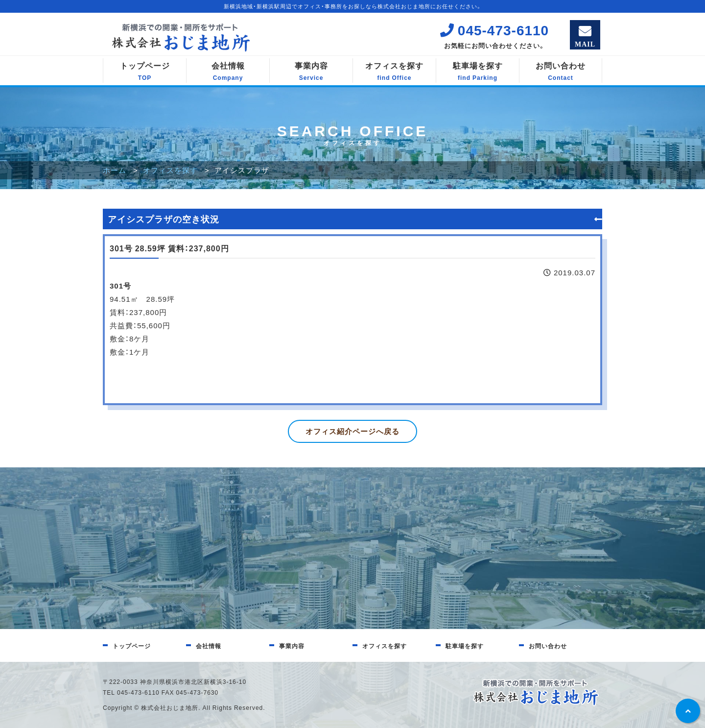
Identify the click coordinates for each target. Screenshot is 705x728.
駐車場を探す (478, 71)
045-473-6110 (494, 30)
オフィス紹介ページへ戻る (352, 431)
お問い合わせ (561, 71)
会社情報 (228, 71)
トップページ (145, 71)
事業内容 (311, 71)
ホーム (115, 170)
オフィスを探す (394, 71)
